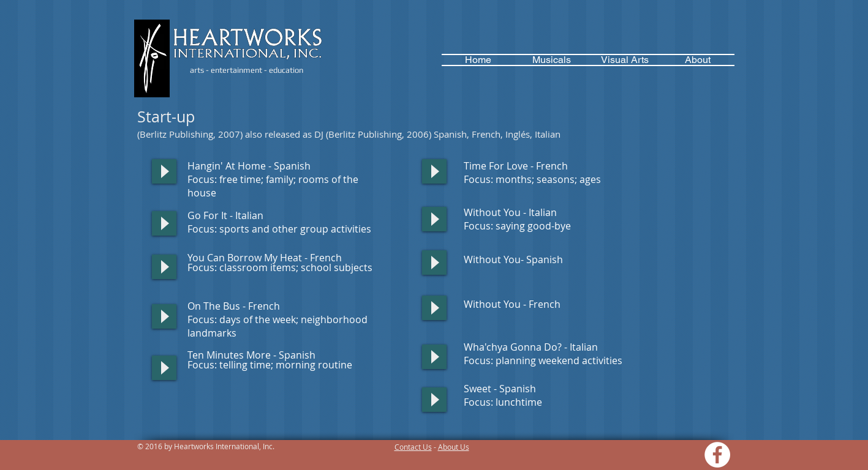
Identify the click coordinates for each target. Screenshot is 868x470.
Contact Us (413, 447)
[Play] (164, 171)
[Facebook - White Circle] (717, 455)
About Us (454, 447)
